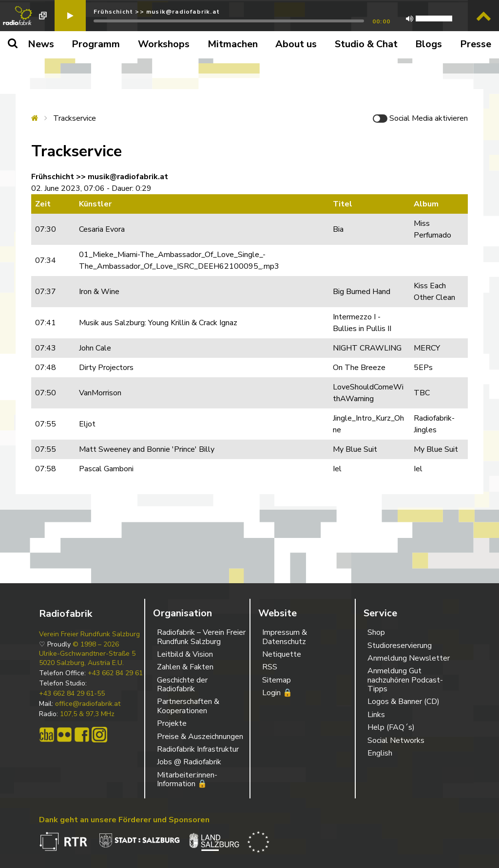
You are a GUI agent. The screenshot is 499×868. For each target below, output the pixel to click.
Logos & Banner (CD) (403, 702)
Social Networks (396, 740)
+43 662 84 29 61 (115, 673)
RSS (270, 667)
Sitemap (277, 680)
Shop (376, 632)
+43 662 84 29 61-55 (72, 694)
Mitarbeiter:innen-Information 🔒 (187, 779)
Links (376, 715)
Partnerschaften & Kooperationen (188, 706)
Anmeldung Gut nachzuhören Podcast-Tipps (405, 680)
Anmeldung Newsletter (409, 658)
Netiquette (282, 654)
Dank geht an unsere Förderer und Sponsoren (124, 820)
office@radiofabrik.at (88, 704)
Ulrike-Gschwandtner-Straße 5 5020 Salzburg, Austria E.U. (87, 658)
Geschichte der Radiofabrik (182, 684)
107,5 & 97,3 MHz (87, 714)
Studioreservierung (400, 646)
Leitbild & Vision (185, 654)
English (380, 753)
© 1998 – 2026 (96, 645)
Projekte (172, 723)
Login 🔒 (277, 693)
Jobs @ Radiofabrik (189, 762)
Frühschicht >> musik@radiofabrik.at (157, 12)
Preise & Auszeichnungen (200, 737)
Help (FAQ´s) (391, 727)
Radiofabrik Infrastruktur (198, 749)
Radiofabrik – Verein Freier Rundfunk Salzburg (201, 637)
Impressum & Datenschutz (285, 637)
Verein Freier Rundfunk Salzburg (89, 634)
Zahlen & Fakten (185, 667)
